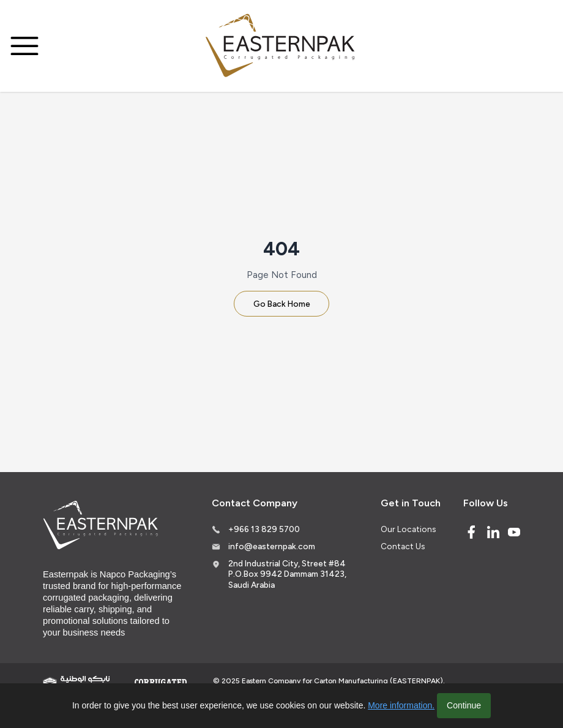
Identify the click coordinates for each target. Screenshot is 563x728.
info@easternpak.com (272, 546)
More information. (401, 705)
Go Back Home (282, 304)
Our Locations (408, 529)
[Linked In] (493, 532)
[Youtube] (514, 532)
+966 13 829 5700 (264, 529)
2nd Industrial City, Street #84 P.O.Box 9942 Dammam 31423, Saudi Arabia (287, 574)
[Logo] (281, 46)
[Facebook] (471, 532)
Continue (464, 705)
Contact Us (403, 546)
